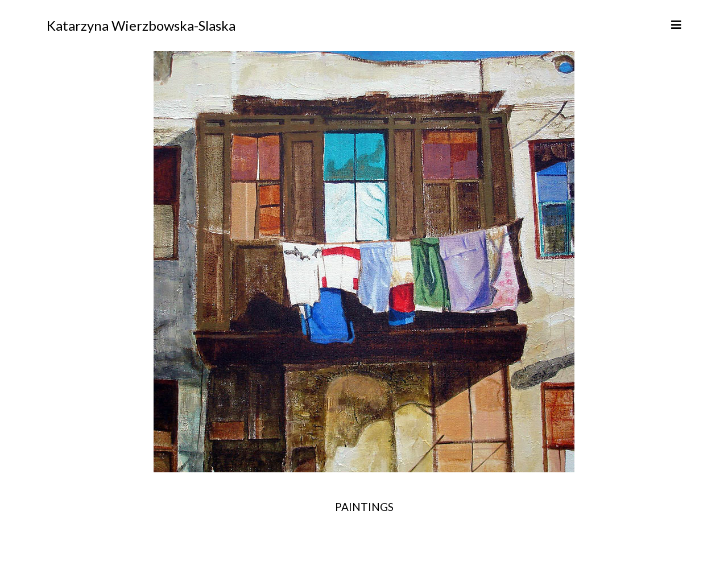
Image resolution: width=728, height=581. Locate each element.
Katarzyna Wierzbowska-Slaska (141, 25)
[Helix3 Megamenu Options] (676, 25)
